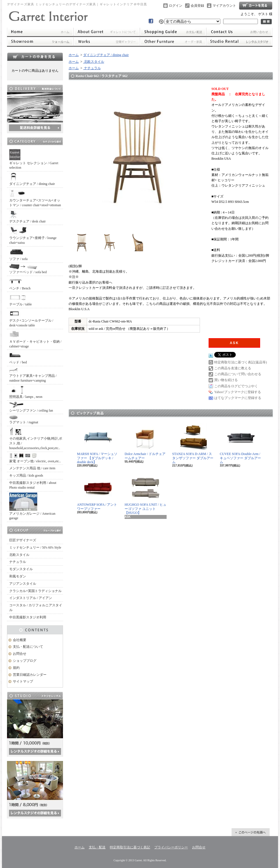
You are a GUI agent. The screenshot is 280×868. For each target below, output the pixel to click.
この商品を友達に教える (233, 368)
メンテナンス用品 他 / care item (32, 468)
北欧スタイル (19, 555)
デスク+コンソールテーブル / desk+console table (31, 318)
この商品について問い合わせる (238, 374)
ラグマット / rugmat (24, 420)
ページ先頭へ (251, 832)
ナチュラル (18, 562)
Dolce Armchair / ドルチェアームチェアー (145, 441)
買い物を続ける (226, 380)
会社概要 (20, 640)
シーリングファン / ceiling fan (31, 407)
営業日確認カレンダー (30, 675)
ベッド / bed (18, 358)
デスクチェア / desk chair (27, 217)
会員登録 (197, 6)
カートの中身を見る (35, 57)
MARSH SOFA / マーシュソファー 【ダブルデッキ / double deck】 (97, 444)
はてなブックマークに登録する (238, 398)
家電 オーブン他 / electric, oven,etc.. (35, 458)
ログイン (176, 6)
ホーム (40, 32)
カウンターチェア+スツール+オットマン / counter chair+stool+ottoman (35, 198)
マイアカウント (224, 6)
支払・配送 (97, 847)
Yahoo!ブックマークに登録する (238, 392)
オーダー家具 (173, 41)
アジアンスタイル (23, 584)
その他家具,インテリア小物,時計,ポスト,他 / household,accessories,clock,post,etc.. (36, 439)
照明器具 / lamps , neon (26, 392)
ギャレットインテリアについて (107, 32)
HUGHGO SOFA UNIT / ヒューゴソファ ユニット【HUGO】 (145, 494)
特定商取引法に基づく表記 (130, 847)
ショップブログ (25, 661)
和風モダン (18, 576)
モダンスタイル (21, 569)
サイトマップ (23, 681)
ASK (235, 343)
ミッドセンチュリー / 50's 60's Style (35, 547)
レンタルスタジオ (239, 41)
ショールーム (40, 41)
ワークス (107, 41)
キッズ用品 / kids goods (26, 475)
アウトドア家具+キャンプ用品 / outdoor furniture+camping (33, 375)
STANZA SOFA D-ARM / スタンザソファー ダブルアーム (193, 444)
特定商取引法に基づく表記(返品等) (241, 362)
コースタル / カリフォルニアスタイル (36, 608)
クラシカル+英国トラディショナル (35, 591)
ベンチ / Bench (20, 284)
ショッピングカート (256, 6)
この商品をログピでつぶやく (236, 386)
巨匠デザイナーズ (23, 540)
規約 (16, 668)
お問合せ (239, 32)
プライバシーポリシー (171, 847)
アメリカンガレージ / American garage (32, 506)
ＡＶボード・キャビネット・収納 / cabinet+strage (35, 339)
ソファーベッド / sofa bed (28, 269)
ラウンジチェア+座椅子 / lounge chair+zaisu (33, 235)
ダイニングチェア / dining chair (32, 179)
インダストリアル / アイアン (31, 598)
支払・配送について (173, 32)
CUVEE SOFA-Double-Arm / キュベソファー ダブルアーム (240, 444)
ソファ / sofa (18, 254)
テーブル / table (21, 300)
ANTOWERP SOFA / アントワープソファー (97, 492)
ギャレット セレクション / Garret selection (34, 159)
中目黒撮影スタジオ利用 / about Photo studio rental (33, 485)
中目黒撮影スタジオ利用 (28, 617)
